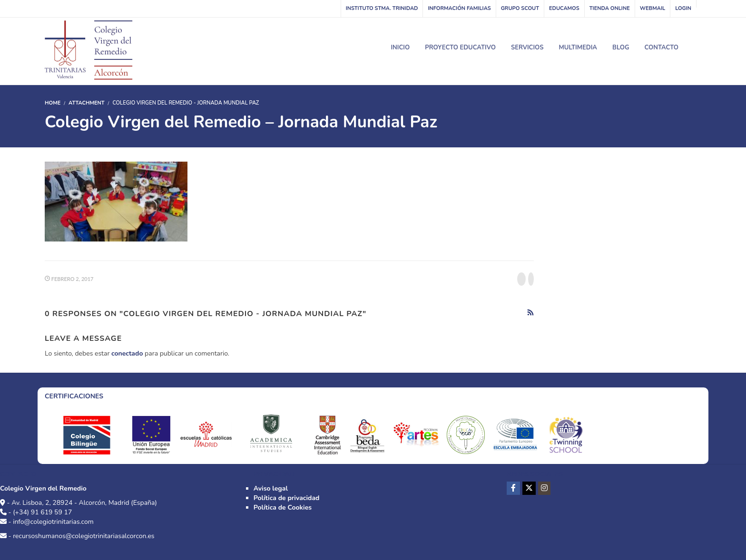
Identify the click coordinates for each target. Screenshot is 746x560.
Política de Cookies (283, 507)
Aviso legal (271, 488)
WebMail (653, 8)
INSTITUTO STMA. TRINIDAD (382, 8)
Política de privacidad (287, 498)
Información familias (459, 8)
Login (683, 8)
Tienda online (610, 8)
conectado (127, 353)
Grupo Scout (520, 8)
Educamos (564, 8)
